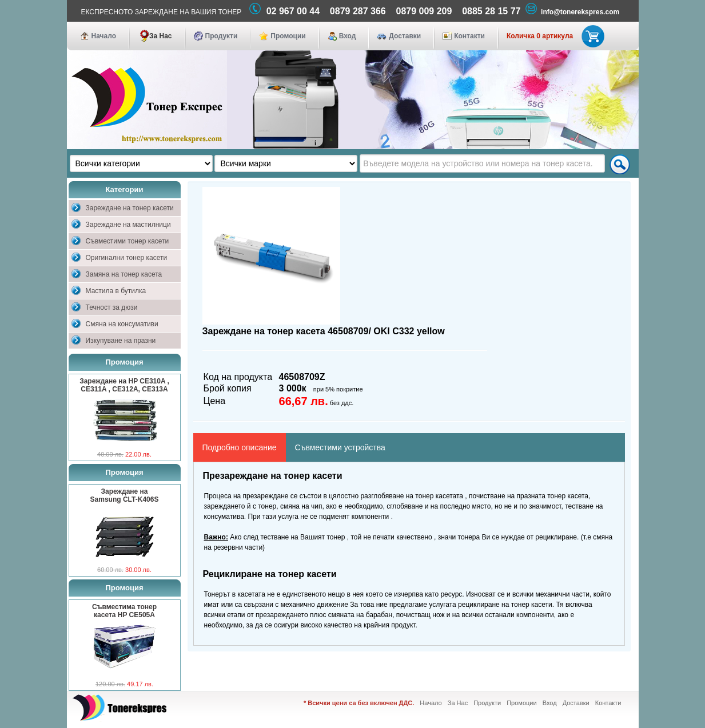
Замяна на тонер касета (124, 274)
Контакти (469, 36)
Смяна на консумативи (122, 324)
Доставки (405, 36)
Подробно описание (240, 447)
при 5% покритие (338, 389)
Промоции (288, 36)
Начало (104, 36)
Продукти (222, 36)
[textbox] (482, 163)
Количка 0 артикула (553, 36)
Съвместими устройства (340, 447)
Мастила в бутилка (116, 291)
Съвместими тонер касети (128, 241)
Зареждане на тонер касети (130, 208)
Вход (348, 36)
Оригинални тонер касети (127, 258)
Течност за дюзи (112, 307)
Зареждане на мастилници (128, 225)
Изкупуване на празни (121, 341)
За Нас (161, 36)
